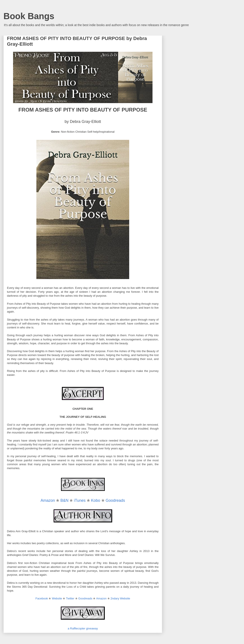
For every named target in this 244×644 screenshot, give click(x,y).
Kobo (96, 500)
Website (57, 598)
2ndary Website (120, 598)
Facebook (42, 598)
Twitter (70, 598)
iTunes (80, 500)
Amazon (48, 500)
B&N (64, 500)
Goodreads (115, 500)
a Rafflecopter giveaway (83, 628)
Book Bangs (29, 16)
